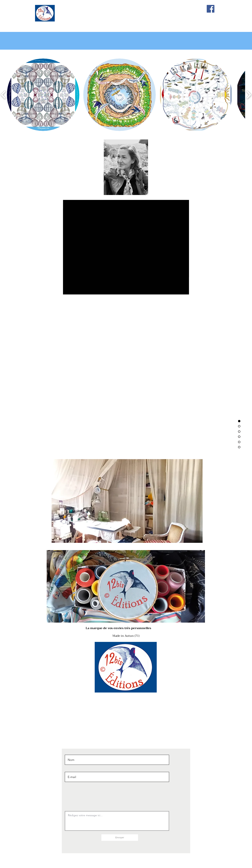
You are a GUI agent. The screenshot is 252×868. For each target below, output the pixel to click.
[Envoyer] (120, 838)
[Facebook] (211, 9)
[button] (43, 95)
